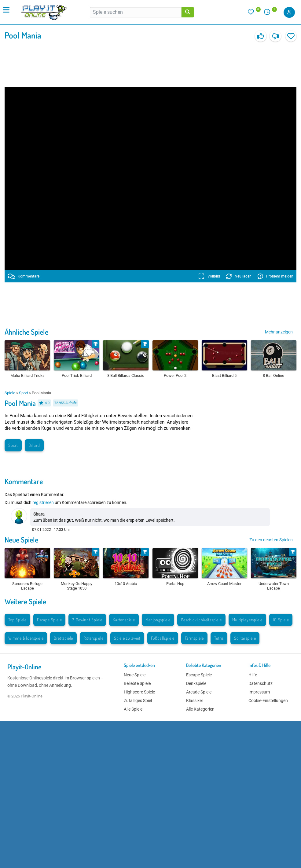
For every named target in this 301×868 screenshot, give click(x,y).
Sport (24, 393)
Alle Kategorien (200, 709)
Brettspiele (63, 638)
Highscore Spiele (139, 692)
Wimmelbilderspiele (26, 638)
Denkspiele (196, 683)
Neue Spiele (21, 540)
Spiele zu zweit (127, 638)
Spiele (10, 393)
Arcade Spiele (199, 692)
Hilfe (253, 675)
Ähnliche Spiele (26, 332)
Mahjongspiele (158, 620)
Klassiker (195, 701)
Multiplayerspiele (248, 620)
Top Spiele (17, 620)
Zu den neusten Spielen (271, 540)
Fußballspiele (163, 638)
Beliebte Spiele (137, 683)
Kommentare (24, 276)
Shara (39, 514)
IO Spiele (281, 620)
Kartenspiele (124, 620)
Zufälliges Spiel (138, 701)
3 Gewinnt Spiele (87, 620)
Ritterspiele (94, 638)
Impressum (259, 692)
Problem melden (275, 276)
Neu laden (239, 276)
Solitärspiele (245, 638)
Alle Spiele (133, 709)
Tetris (219, 638)
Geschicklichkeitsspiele (201, 620)
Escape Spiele (49, 620)
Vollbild (209, 276)
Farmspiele (194, 638)
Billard (34, 445)
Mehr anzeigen (279, 332)
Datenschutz (261, 683)
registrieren (43, 502)
